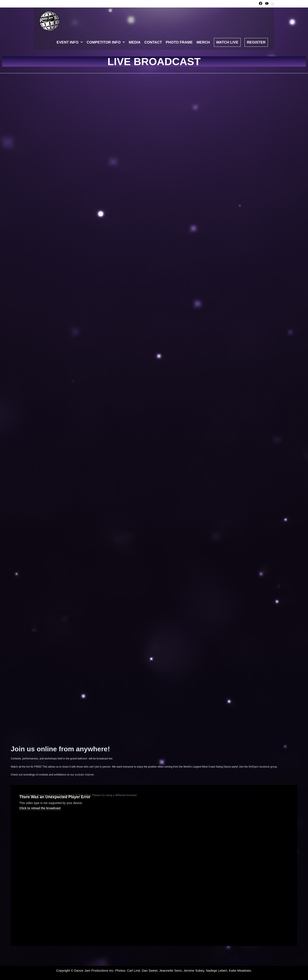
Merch (203, 42)
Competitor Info (107, 42)
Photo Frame (179, 42)
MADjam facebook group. (263, 767)
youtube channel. (85, 775)
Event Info (71, 42)
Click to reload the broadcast (40, 808)
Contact (153, 42)
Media (135, 42)
